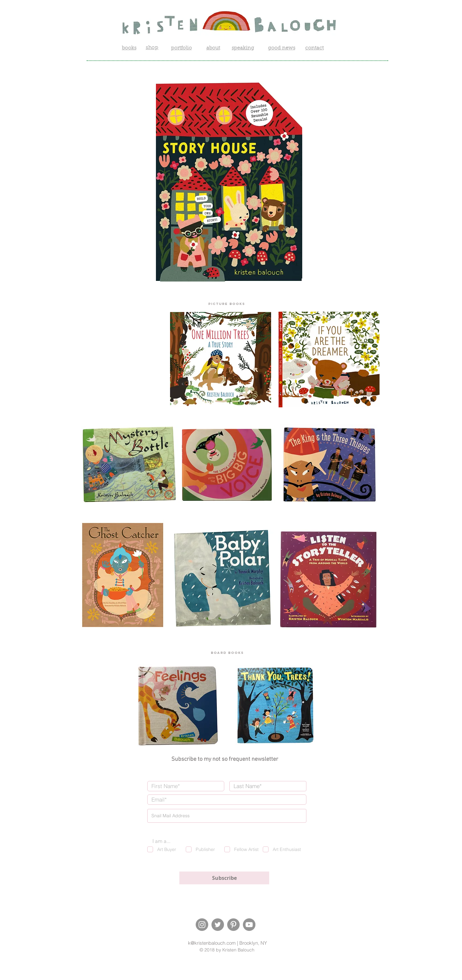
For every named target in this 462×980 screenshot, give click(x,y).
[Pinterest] (233, 925)
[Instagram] (202, 925)
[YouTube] (249, 925)
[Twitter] (218, 925)
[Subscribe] (224, 878)
